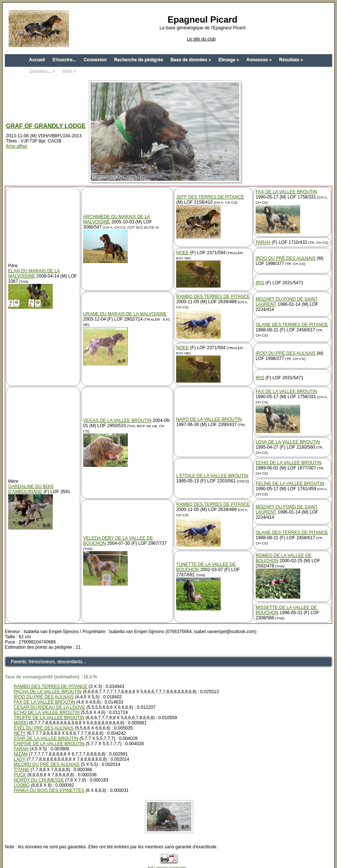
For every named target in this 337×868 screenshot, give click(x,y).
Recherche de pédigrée (139, 60)
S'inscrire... (64, 60)
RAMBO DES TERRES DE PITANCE (213, 297)
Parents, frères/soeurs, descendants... (48, 662)
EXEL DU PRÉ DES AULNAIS (44, 728)
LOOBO (22, 785)
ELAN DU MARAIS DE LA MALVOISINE (34, 273)
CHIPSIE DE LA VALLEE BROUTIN (49, 744)
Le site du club (201, 39)
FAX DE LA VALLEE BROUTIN (286, 192)
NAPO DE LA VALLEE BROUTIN (209, 419)
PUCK (20, 775)
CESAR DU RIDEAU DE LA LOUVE (49, 707)
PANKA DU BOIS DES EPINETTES (49, 790)
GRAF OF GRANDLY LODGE (46, 126)
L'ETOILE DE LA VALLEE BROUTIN (212, 476)
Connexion (95, 60)
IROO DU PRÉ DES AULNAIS (286, 258)
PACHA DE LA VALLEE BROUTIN (48, 692)
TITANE (22, 770)
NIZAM (21, 754)
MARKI (21, 723)
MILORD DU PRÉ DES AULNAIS (47, 764)
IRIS (260, 283)
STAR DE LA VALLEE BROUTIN (46, 738)
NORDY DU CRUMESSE (39, 780)
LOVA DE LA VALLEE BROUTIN (288, 442)
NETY (20, 733)
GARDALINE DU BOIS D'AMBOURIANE (31, 489)
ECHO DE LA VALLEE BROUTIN (289, 463)
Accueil (37, 60)
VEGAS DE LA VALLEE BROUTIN (117, 420)
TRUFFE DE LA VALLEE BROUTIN (49, 718)
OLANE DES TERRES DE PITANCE (292, 325)
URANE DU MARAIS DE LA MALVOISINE (125, 314)
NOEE (182, 253)
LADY (20, 759)
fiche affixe (17, 146)
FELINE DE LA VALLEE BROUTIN (290, 484)
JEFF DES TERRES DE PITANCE (210, 197)
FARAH (263, 242)
